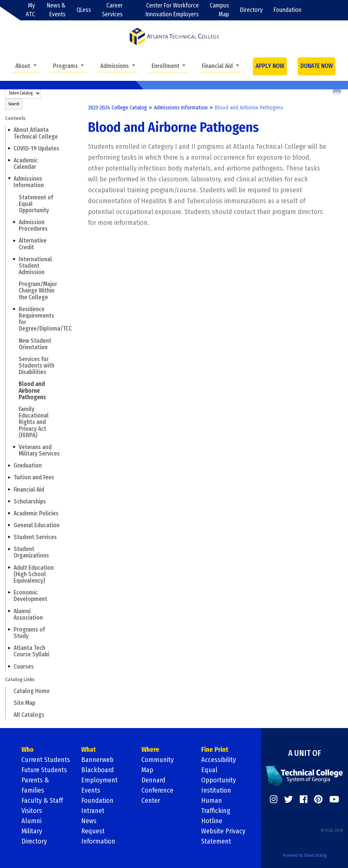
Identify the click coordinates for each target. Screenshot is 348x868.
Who (28, 749)
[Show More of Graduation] (9, 465)
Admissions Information (29, 182)
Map (147, 770)
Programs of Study (29, 633)
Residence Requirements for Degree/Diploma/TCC (40, 319)
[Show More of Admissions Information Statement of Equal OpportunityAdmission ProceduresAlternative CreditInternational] (9, 179)
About (23, 66)
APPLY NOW (270, 66)
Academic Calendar (26, 164)
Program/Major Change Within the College (38, 291)
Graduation (28, 466)
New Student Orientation (35, 344)
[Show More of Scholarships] (9, 501)
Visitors (32, 811)
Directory (251, 10)
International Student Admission (35, 266)
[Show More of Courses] (9, 666)
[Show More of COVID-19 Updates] (9, 148)
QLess (84, 10)
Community (158, 760)
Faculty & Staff (42, 800)
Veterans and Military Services (39, 450)
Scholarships (30, 502)
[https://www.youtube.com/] (334, 799)
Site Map (24, 703)
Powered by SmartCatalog (305, 855)
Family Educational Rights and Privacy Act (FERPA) (34, 422)
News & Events (56, 10)
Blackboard (98, 770)
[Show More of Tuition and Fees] (9, 477)
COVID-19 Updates (36, 149)
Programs (66, 66)
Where (150, 749)
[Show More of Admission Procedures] (14, 222)
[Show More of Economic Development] (9, 592)
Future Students (44, 770)
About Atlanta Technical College (36, 133)
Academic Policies (36, 513)
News (89, 821)
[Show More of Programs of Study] (9, 630)
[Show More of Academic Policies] (9, 513)
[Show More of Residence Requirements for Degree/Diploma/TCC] (14, 309)
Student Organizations (31, 552)
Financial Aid (218, 66)
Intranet (93, 811)
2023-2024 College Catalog (117, 108)
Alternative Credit (33, 244)
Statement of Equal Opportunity (36, 204)
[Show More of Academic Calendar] (9, 160)
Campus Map (219, 10)
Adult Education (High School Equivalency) (34, 574)
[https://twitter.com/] (289, 799)
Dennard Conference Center (157, 790)
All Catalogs (29, 715)
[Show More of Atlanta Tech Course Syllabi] (9, 648)
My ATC (30, 10)
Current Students (46, 760)
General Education (37, 525)
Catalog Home (32, 691)
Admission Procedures (33, 226)
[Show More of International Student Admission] (14, 259)
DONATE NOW (317, 66)
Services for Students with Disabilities (37, 366)
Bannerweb (97, 760)
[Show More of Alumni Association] (9, 611)
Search (14, 104)
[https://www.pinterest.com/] (318, 799)
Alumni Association (28, 615)
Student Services (35, 537)
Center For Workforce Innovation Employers (172, 10)
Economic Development (30, 596)
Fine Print (215, 749)
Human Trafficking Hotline (216, 811)
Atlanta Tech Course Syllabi (31, 651)
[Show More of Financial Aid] (9, 489)
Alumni (31, 821)
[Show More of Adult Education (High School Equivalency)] (9, 567)
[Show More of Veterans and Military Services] (14, 447)
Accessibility (219, 760)
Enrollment (166, 66)
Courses (24, 667)
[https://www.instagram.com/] (274, 799)
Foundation (288, 10)
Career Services (112, 10)
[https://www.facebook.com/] (303, 799)
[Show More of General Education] (9, 525)
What (89, 749)
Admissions (115, 66)
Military (32, 831)
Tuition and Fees (34, 477)
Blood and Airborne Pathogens (32, 391)
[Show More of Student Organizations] (9, 549)
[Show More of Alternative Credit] (14, 241)
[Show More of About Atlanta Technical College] (9, 130)
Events (91, 790)
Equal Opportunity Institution (219, 780)
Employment (99, 780)
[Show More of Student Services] (9, 537)
